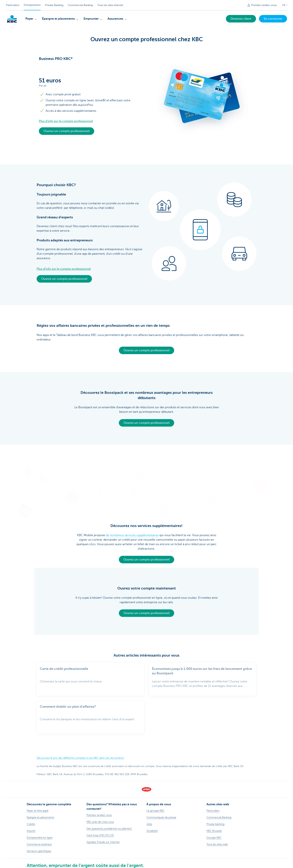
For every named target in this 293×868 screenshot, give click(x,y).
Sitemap (44, 866)
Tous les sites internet (110, 5)
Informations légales (64, 866)
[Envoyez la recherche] (240, 5)
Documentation (109, 866)
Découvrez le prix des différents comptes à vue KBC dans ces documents (80, 752)
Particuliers (13, 5)
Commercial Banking (80, 5)
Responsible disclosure (134, 866)
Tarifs (34, 866)
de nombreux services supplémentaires (132, 533)
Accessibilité (157, 866)
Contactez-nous (88, 866)
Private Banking (54, 5)
